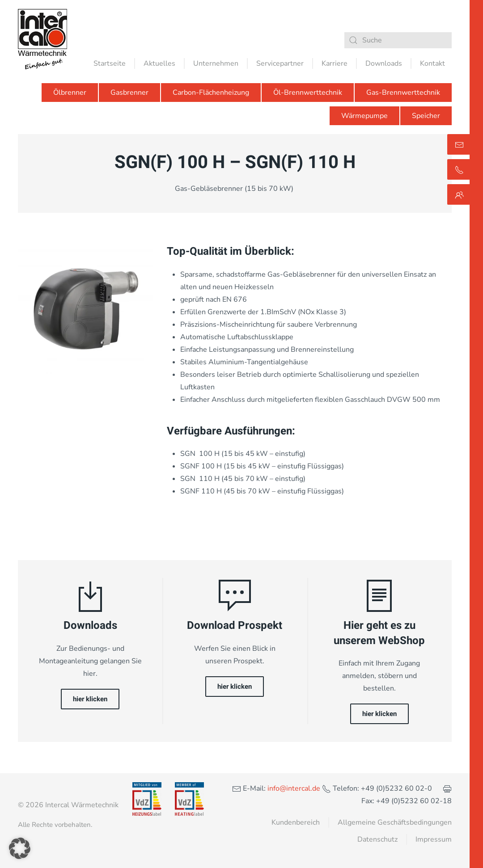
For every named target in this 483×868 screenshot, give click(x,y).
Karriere (335, 63)
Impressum (434, 839)
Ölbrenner (70, 93)
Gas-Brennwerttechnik (403, 93)
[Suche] (398, 40)
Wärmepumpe (364, 116)
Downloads (384, 63)
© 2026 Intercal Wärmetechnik (68, 805)
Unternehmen (216, 63)
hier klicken (90, 699)
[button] (20, 848)
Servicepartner (280, 63)
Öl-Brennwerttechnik (308, 93)
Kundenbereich (296, 822)
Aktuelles (159, 63)
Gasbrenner (129, 93)
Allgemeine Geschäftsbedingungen (395, 822)
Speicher (426, 116)
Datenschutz (377, 839)
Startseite (110, 63)
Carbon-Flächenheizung (211, 93)
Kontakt (432, 63)
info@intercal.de (293, 788)
